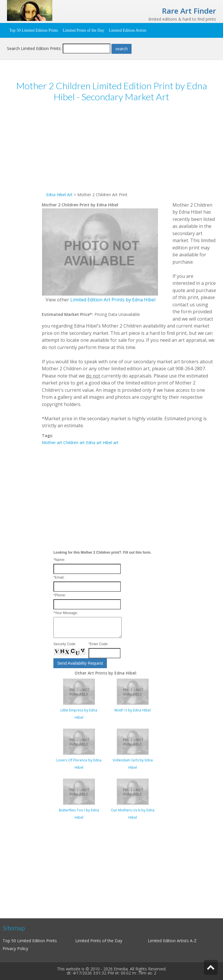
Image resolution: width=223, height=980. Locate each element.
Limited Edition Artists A (170, 941)
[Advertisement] (129, 151)
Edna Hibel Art (59, 195)
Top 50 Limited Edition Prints (34, 30)
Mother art (52, 442)
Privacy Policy (15, 948)
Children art (74, 442)
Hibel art (111, 442)
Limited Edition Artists (128, 30)
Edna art (94, 442)
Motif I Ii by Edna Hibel (133, 710)
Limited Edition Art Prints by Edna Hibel (113, 300)
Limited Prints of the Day (83, 30)
